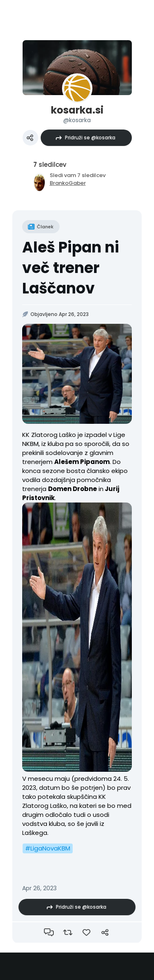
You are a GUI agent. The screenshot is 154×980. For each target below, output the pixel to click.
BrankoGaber (68, 183)
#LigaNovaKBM (48, 848)
